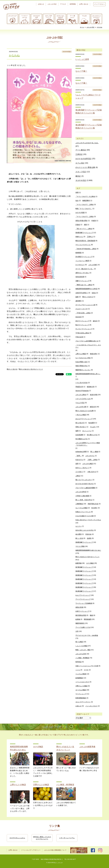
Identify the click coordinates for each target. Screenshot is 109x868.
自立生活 (78, 317)
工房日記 (79, 154)
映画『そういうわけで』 (84, 209)
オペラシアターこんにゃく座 (85, 305)
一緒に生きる (91, 472)
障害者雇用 (88, 619)
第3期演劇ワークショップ (84, 583)
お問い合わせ (84, 4)
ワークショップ (81, 694)
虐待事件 (78, 301)
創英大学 (93, 407)
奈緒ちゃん (79, 237)
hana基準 (92, 423)
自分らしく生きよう (82, 468)
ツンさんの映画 (81, 674)
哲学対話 (78, 662)
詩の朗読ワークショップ (84, 257)
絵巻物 (78, 619)
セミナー (78, 526)
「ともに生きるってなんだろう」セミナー (88, 346)
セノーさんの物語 (81, 508)
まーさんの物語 (81, 690)
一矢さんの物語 (81, 415)
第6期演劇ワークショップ (84, 571)
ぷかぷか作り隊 (81, 407)
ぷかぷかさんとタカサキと (96, 17)
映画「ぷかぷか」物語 (83, 650)
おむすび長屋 (80, 213)
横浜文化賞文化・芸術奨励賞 (85, 241)
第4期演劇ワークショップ (84, 579)
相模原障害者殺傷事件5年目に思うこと (88, 375)
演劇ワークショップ (82, 281)
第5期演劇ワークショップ (84, 575)
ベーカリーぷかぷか (25, 17)
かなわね (100, 27)
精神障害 (78, 253)
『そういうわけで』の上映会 (85, 196)
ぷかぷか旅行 (93, 265)
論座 (77, 297)
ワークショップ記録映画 (84, 603)
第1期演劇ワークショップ (84, 591)
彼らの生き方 (80, 423)
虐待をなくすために (82, 273)
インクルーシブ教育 (82, 261)
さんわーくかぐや (81, 309)
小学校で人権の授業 (82, 496)
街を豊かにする (92, 435)
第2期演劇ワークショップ (84, 587)
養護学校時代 (80, 623)
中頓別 (94, 221)
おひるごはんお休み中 (61, 17)
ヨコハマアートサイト (83, 702)
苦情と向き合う (81, 427)
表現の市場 (79, 607)
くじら (78, 670)
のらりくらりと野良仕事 (85, 167)
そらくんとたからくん (83, 245)
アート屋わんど (72, 17)
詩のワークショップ (82, 321)
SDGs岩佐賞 (80, 277)
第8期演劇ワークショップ (84, 542)
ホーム (82, 27)
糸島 (85, 225)
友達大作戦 (94, 395)
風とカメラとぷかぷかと (84, 480)
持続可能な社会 (93, 504)
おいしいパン (87, 431)
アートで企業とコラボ (83, 627)
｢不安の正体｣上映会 (82, 333)
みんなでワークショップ (84, 419)
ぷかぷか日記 (52, 4)
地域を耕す (94, 354)
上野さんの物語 (81, 354)
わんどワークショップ (83, 595)
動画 (91, 615)
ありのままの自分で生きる (84, 484)
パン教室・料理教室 (82, 658)
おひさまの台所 (37, 17)
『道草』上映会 (92, 460)
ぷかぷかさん (90, 456)
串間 (77, 192)
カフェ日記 (80, 163)
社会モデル (79, 460)
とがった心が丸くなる (83, 399)
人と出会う (79, 472)
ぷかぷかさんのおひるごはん (87, 143)
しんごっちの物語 (81, 646)
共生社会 (88, 534)
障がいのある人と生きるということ (31, 369)
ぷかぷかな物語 (88, 464)
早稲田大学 (79, 387)
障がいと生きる (12, 369)
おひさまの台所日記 (83, 159)
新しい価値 (94, 452)
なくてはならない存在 (83, 358)
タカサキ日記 (67, 52)
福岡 (77, 431)
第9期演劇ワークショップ (84, 233)
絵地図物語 (79, 678)
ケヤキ (86, 670)
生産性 (89, 538)
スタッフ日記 (81, 172)
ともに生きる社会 (81, 383)
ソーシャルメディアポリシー (31, 850)
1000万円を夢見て (82, 293)
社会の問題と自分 (81, 362)
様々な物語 (79, 642)
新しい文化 (79, 538)
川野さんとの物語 (81, 686)
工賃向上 (90, 237)
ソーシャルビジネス (82, 682)
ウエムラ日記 (80, 403)
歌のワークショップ (82, 325)
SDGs (94, 293)
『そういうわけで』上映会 (84, 217)
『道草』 (78, 456)
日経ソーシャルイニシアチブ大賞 (87, 666)
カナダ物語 (90, 563)
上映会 (78, 476)
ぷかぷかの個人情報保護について (55, 850)
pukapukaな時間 (81, 452)
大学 (77, 631)
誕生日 (95, 321)
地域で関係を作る (81, 366)
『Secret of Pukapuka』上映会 (86, 249)
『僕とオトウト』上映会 (84, 229)
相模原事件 (86, 201)
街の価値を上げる (81, 439)
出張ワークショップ (82, 611)
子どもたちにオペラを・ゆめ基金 (87, 635)
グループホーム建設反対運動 (85, 488)
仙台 (77, 201)
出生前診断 (79, 435)
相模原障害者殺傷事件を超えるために (88, 550)
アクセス (63, 4)
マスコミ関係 (80, 546)
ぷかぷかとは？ (13, 16)
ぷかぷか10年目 (81, 492)
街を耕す (94, 508)
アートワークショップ (83, 599)
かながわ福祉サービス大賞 (84, 516)
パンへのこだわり (91, 706)
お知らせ (41, 4)
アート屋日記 (81, 150)
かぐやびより (80, 265)
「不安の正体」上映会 (83, 313)
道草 (77, 464)
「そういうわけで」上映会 (84, 205)
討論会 (78, 225)
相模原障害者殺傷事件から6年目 (86, 289)
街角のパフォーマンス (83, 512)
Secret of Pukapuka (82, 391)
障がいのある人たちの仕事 (84, 411)
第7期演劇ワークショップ (84, 567)
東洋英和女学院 (81, 615)
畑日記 (78, 176)
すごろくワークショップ (84, 329)
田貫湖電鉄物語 (81, 698)
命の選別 (78, 534)
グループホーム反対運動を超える (87, 341)
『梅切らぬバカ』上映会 (84, 285)
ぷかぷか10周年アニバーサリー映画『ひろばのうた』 (88, 444)
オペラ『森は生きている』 (84, 269)
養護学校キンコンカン (83, 370)
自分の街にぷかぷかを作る (84, 530)
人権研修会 (79, 504)
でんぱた (84, 16)
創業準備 (78, 563)
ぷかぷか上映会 (81, 395)
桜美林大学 (91, 387)
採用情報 (73, 4)
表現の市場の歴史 (81, 221)
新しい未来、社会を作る (84, 500)
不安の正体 (79, 337)
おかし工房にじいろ (48, 17)
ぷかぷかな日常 (81, 654)
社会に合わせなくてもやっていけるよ (88, 520)
